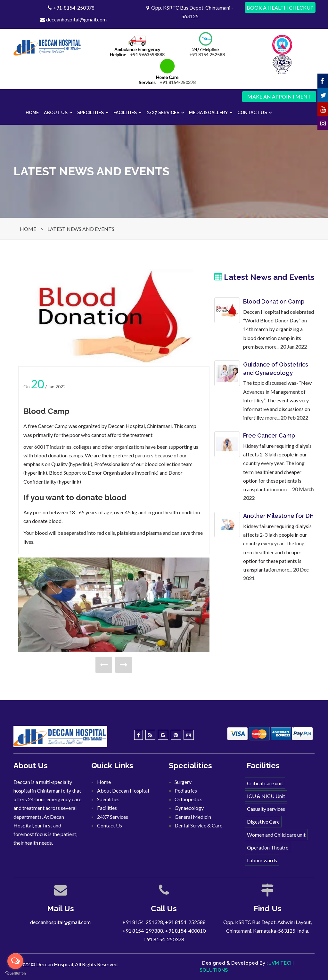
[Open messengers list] (15, 961)
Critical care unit (265, 783)
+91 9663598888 (147, 55)
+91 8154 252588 (207, 55)
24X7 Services (163, 113)
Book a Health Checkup (280, 8)
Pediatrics (186, 790)
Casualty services (266, 809)
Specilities (90, 113)
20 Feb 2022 (294, 418)
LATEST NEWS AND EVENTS (81, 229)
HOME (28, 229)
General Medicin (193, 817)
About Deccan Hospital (123, 790)
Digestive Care (263, 822)
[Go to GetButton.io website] (15, 973)
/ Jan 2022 (48, 387)
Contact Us (252, 113)
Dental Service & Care (198, 825)
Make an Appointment (279, 96)
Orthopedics (189, 799)
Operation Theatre (268, 847)
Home (32, 113)
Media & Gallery (208, 113)
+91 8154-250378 (178, 82)
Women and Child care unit (276, 835)
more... (272, 347)
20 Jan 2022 (294, 347)
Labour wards (262, 860)
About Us (56, 113)
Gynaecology (189, 808)
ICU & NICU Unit (266, 796)
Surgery (183, 782)
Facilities (125, 113)
